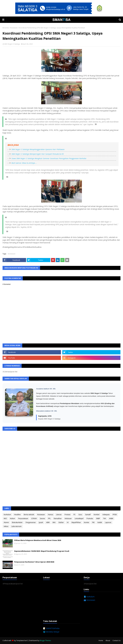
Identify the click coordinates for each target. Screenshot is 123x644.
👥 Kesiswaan (89, 600)
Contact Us (117, 641)
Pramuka (90, 518)
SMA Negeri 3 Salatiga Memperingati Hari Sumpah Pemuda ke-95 (38, 154)
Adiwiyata (106, 515)
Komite (86, 522)
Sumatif (88, 515)
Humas (50, 515)
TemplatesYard (22, 641)
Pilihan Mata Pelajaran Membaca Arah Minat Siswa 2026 (38, 540)
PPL (49, 518)
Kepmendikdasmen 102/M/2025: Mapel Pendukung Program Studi (42, 551)
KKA (54, 522)
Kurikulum (7, 515)
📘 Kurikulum (89, 597)
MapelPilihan (76, 522)
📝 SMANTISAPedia (51, 628)
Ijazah (41, 522)
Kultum (13, 518)
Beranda (6, 28)
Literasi (59, 515)
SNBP (98, 518)
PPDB (115, 515)
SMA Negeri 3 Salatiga (12, 44)
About (108, 641)
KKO (5, 518)
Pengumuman (31, 522)
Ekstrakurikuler (17, 522)
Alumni (6, 522)
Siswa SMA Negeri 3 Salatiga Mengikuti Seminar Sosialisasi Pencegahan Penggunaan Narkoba (49, 158)
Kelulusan (68, 518)
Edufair (61, 522)
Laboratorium (16, 526)
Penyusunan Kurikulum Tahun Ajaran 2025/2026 (34, 562)
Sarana (42, 518)
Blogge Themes (45, 641)
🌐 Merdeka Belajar (51, 632)
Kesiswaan (14, 28)
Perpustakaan (23, 518)
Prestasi (67, 515)
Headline (17, 515)
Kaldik (100, 522)
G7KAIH (34, 518)
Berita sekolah (29, 515)
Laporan (108, 522)
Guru (80, 515)
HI (68, 522)
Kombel (97, 515)
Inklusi (6, 526)
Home (101, 641)
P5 (74, 515)
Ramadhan (58, 518)
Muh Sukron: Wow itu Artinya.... (24, 163)
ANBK (111, 518)
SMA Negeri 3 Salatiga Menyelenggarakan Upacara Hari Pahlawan (38, 149)
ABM (48, 522)
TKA (105, 518)
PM (93, 522)
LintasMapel (79, 518)
